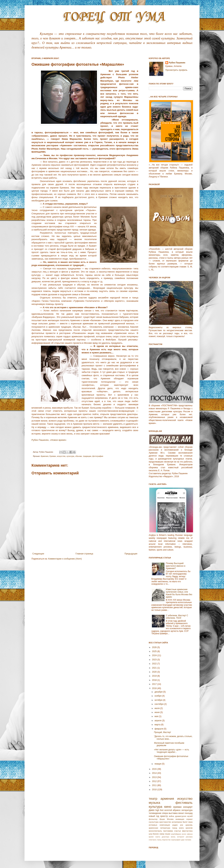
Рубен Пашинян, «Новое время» (49, 440)
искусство (61, 456)
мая (157, 716)
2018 (155, 680)
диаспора (165, 837)
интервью (153, 825)
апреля (158, 721)
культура (70, 456)
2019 (155, 676)
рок (182, 825)
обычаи (79, 456)
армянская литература (159, 828)
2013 (155, 777)
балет (185, 822)
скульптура (154, 822)
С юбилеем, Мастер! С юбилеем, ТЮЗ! (177, 617)
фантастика (187, 831)
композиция (165, 825)
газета (158, 837)
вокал (181, 813)
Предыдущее (131, 554)
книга (181, 828)
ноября (158, 696)
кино (168, 807)
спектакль (153, 840)
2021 (155, 668)
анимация (180, 819)
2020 (155, 672)
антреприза (177, 822)
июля (157, 708)
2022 (155, 664)
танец (159, 840)
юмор (162, 834)
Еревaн (53, 456)
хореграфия (176, 840)
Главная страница (84, 554)
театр (153, 799)
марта (158, 725)
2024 (155, 655)
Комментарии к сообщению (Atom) (65, 559)
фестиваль (184, 803)
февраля (159, 729)
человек (188, 840)
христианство (165, 822)
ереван (177, 807)
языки (168, 834)
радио (175, 825)
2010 (155, 790)
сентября (159, 704)
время (151, 837)
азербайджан (176, 834)
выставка (173, 813)
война (171, 816)
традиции (87, 456)
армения (167, 799)
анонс (184, 834)
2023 (155, 660)
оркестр (164, 816)
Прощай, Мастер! (162, 732)
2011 (155, 785)
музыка (154, 803)
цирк (183, 840)
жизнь (173, 837)
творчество (166, 840)
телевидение (155, 813)
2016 (155, 688)
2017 (155, 684)
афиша (190, 834)
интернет (181, 837)
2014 (155, 773)
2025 (155, 651)
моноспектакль (155, 831)
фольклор (153, 819)
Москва (170, 819)
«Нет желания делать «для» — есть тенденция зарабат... (171, 751)
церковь (189, 825)
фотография (98, 456)
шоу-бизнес (154, 834)
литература (187, 810)
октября (159, 700)
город (175, 828)
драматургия (181, 816)
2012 (155, 781)
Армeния (44, 456)
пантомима (168, 831)
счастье (178, 831)
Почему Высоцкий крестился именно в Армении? (176, 566)
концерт (188, 807)
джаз (152, 810)
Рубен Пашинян (177, 63)
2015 (155, 769)
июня (157, 712)
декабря (159, 692)
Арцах (162, 819)
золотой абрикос (172, 810)
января (158, 764)
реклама (189, 837)
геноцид (189, 813)
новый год (154, 816)
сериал (189, 819)
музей (190, 816)
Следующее (38, 554)
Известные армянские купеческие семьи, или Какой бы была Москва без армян (179, 593)
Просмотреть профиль (176, 70)
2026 (155, 647)
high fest (159, 810)
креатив (189, 828)
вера (190, 822)
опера (165, 813)
